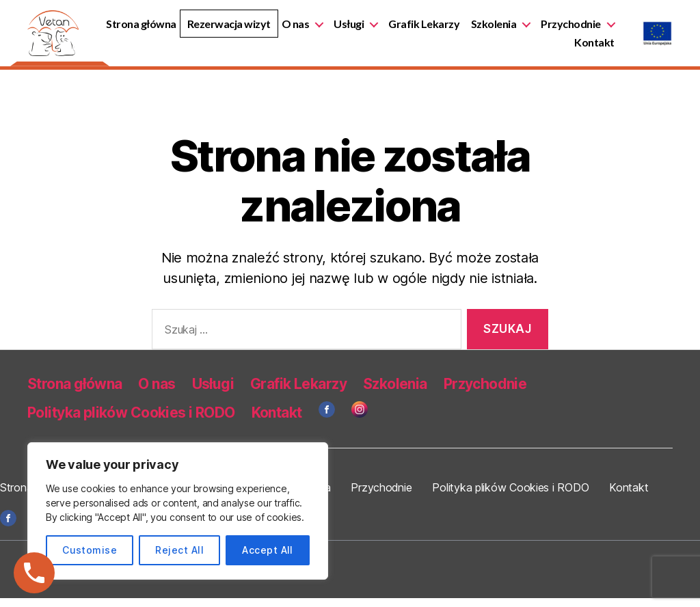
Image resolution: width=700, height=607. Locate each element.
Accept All (268, 550)
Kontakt (595, 47)
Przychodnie (520, 47)
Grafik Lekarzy (509, 28)
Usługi (434, 28)
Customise (90, 550)
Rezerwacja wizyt (314, 28)
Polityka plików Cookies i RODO (131, 422)
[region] (178, 511)
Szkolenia (579, 28)
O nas (380, 28)
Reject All (179, 550)
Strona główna (227, 28)
